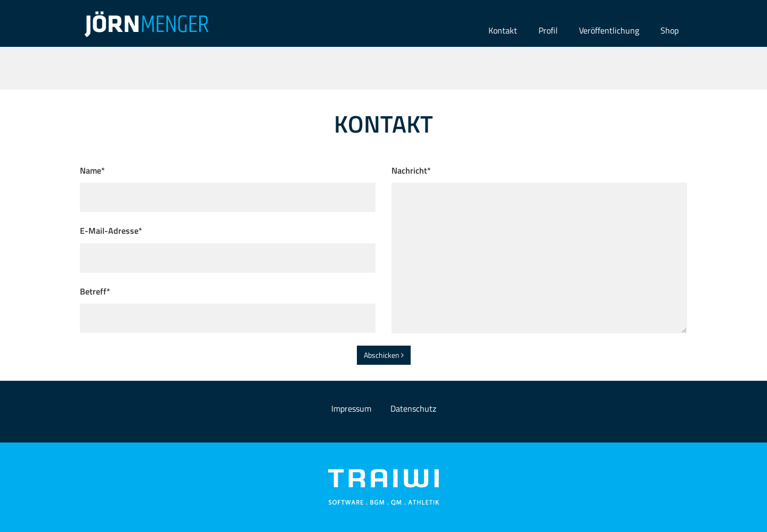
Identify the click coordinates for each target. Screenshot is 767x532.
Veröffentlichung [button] (609, 30)
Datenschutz (413, 408)
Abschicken (384, 355)
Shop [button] (670, 30)
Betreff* (95, 291)
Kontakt (503, 30)
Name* (92, 170)
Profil (548, 30)
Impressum (351, 408)
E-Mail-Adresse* (111, 231)
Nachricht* (411, 170)
